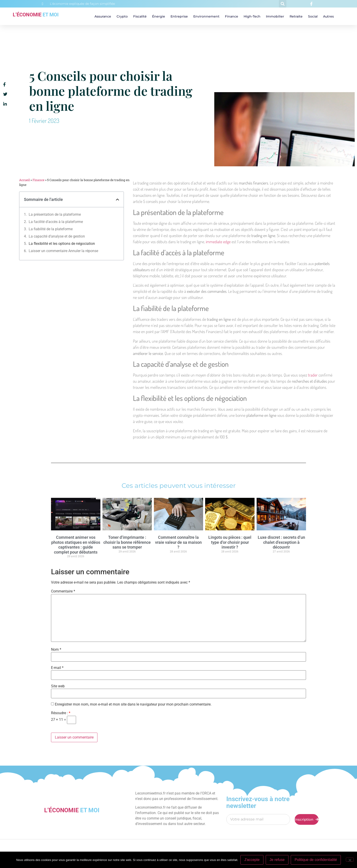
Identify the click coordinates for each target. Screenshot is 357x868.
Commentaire (63, 591)
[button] (283, 4)
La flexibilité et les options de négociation (62, 244)
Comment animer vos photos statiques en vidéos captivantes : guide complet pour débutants (76, 545)
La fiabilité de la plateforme (51, 229)
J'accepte (252, 860)
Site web (58, 686)
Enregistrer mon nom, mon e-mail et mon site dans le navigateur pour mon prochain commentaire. (133, 704)
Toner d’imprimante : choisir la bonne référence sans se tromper (127, 542)
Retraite (296, 16)
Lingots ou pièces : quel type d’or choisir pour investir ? (230, 542)
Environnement (206, 16)
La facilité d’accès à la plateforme (56, 222)
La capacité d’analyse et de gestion (57, 236)
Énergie (159, 16)
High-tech (252, 16)
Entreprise (179, 16)
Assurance (103, 16)
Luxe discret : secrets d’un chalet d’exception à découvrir (281, 542)
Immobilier (275, 16)
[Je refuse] (350, 860)
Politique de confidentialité (316, 860)
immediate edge (218, 242)
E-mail (57, 668)
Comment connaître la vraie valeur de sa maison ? (178, 542)
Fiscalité (140, 16)
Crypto (122, 16)
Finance (232, 16)
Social (313, 16)
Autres (328, 16)
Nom (56, 650)
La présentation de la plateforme (55, 214)
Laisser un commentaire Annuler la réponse (63, 251)
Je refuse (277, 860)
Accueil (24, 180)
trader (313, 375)
